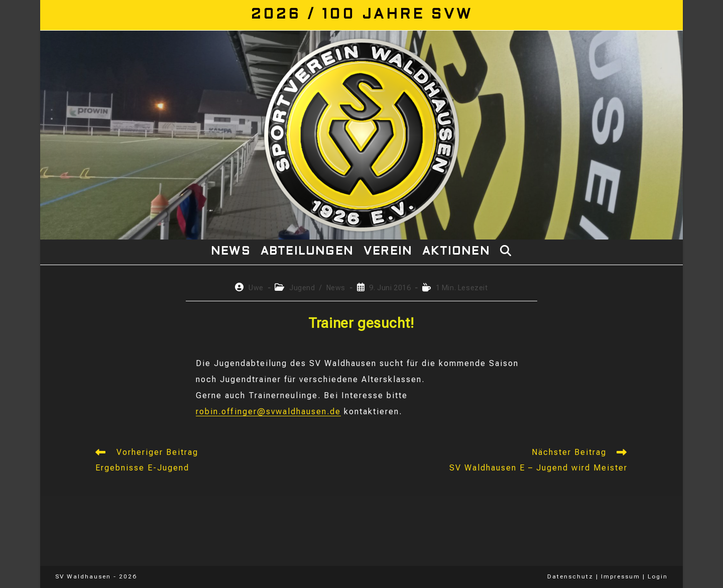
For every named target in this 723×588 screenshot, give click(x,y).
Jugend (302, 288)
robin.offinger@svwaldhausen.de (268, 411)
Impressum (621, 576)
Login (658, 576)
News (336, 288)
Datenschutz (570, 576)
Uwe (256, 288)
